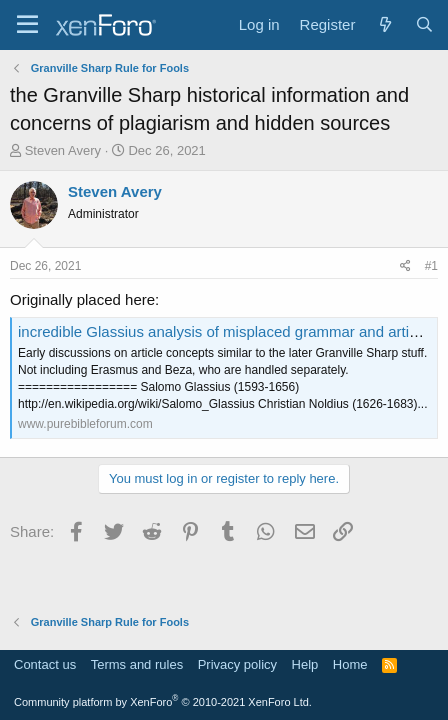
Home (350, 664)
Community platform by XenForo (163, 702)
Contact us (45, 664)
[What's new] (384, 24)
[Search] (424, 24)
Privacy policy (237, 664)
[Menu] (27, 25)
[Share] (405, 266)
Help (305, 664)
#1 (431, 266)
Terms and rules (137, 664)
